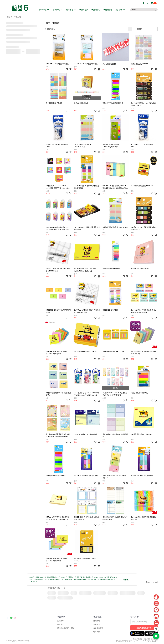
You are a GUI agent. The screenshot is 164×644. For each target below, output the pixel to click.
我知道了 (126, 580)
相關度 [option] (139, 29)
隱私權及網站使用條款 (65, 628)
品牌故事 (60, 621)
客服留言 (97, 624)
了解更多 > (33, 582)
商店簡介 (60, 624)
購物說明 (97, 621)
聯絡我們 (97, 632)
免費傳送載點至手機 (144, 628)
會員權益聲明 (98, 628)
